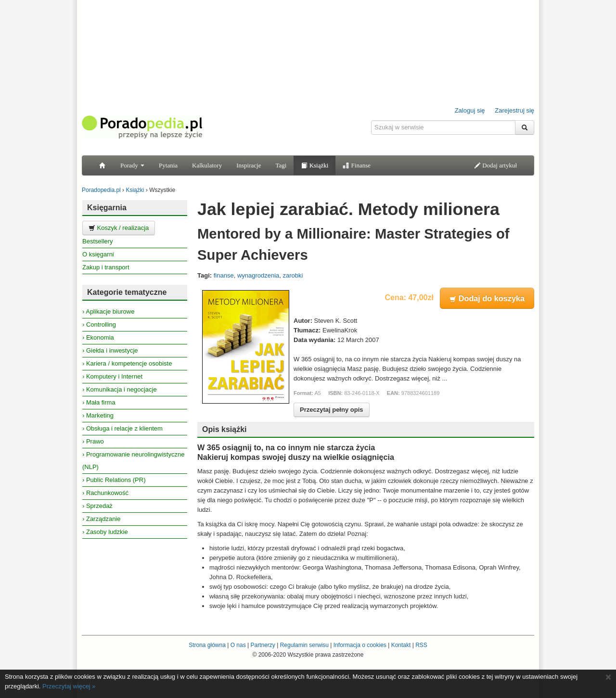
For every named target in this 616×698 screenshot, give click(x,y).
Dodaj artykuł (495, 165)
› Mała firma (99, 402)
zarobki (293, 275)
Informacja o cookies (360, 645)
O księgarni (98, 254)
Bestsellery (98, 241)
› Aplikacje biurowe (108, 311)
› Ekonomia (98, 337)
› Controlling (99, 324)
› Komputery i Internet (112, 376)
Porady (132, 165)
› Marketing (98, 415)
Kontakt (401, 645)
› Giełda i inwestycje (110, 350)
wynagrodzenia (258, 275)
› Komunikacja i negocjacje (120, 389)
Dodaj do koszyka (487, 298)
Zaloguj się (470, 110)
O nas (238, 645)
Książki (314, 165)
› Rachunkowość (105, 493)
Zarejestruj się (514, 110)
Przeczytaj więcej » (69, 686)
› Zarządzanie (101, 519)
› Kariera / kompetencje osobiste (127, 363)
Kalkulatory (207, 165)
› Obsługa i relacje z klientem (122, 428)
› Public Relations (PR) (114, 480)
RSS (421, 645)
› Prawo (93, 441)
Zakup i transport (106, 267)
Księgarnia (107, 208)
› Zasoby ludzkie (105, 532)
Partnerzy (263, 645)
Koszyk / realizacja (119, 228)
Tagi (281, 165)
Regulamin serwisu (304, 645)
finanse (224, 275)
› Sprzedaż (97, 506)
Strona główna (207, 645)
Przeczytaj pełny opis (332, 410)
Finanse (357, 165)
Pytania (168, 165)
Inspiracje (249, 165)
